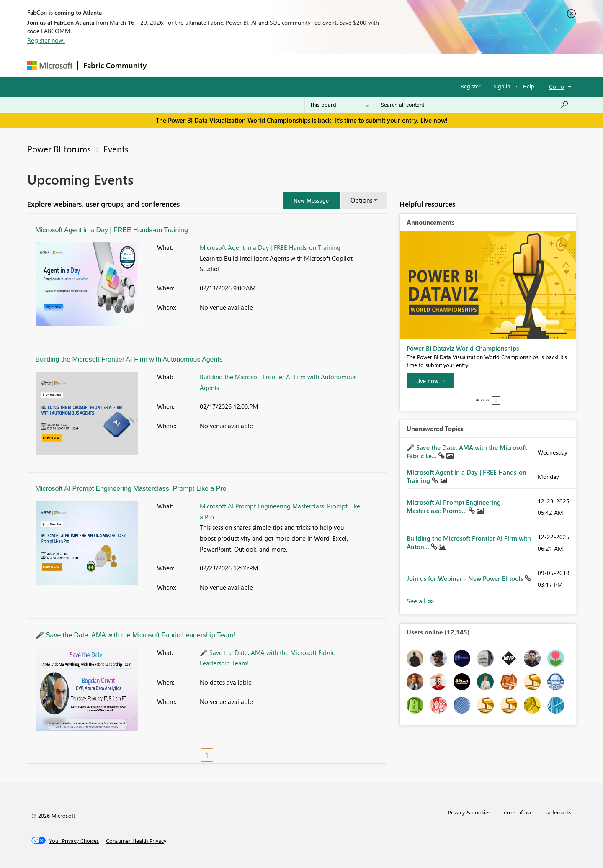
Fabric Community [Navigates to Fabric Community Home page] (115, 65)
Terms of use (517, 812)
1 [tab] (477, 400)
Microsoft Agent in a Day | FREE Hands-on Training (112, 230)
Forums (166, 65)
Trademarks (557, 812)
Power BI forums (59, 149)
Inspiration (202, 65)
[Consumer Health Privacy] (136, 841)
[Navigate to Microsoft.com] (50, 65)
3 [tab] (487, 400)
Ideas (237, 65)
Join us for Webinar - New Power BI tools (466, 578)
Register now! (46, 40)
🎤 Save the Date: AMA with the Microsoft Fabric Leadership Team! (135, 635)
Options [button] (361, 200)
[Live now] (430, 381)
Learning (344, 65)
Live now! (434, 120)
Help (529, 86)
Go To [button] (557, 86)
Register (471, 86)
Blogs (312, 65)
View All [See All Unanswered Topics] (420, 601)
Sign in (502, 86)
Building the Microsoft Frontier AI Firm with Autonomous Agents (129, 359)
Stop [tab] (496, 401)
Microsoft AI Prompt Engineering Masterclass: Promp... (454, 506)
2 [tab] (482, 400)
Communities (274, 65)
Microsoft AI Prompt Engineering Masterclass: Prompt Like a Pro (131, 489)
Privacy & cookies (469, 812)
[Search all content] (475, 105)
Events (116, 149)
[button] (311, 200)
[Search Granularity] (339, 105)
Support (379, 65)
